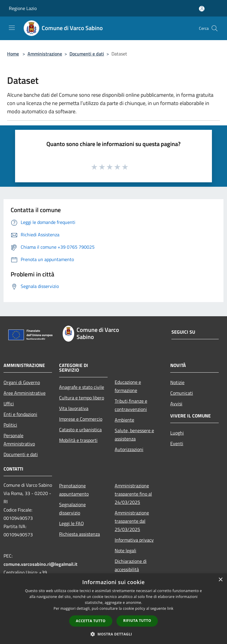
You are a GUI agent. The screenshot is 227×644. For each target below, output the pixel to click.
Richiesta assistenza (80, 534)
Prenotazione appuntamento (74, 490)
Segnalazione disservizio (72, 509)
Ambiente (124, 420)
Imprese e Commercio (81, 419)
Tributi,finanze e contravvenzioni (131, 405)
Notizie (177, 382)
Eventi (177, 443)
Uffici (9, 404)
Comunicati (182, 393)
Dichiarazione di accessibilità (131, 565)
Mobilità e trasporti (78, 440)
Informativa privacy (134, 540)
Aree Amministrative (25, 393)
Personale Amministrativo (19, 440)
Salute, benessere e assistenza (134, 435)
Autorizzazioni (129, 449)
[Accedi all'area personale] (202, 9)
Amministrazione (45, 54)
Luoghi (177, 433)
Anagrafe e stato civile (82, 387)
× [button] (220, 580)
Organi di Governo (22, 382)
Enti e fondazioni (20, 414)
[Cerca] (215, 28)
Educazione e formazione (128, 386)
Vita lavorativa (74, 408)
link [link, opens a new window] (170, 608)
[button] (113, 634)
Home (13, 54)
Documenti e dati (87, 54)
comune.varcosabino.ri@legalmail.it (40, 564)
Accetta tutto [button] (91, 621)
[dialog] (113, 609)
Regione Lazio (23, 8)
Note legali (125, 550)
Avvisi (176, 404)
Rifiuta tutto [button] (137, 621)
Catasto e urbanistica (80, 430)
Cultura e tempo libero (82, 398)
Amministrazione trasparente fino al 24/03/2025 (133, 494)
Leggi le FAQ (72, 523)
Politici (10, 425)
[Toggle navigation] (12, 28)
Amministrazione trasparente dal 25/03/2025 (132, 521)
